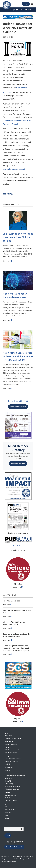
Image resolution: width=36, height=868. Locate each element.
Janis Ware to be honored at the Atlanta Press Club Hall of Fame (18, 237)
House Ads (8, 781)
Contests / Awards (10, 798)
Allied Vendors (9, 773)
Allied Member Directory (18, 448)
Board (7, 818)
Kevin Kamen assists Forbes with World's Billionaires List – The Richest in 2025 (18, 356)
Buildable (13, 861)
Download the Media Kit (18, 407)
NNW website (22, 87)
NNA (6, 807)
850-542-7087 (20, 842)
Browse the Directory (18, 464)
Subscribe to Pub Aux (11, 761)
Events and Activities (11, 744)
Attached (7, 92)
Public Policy (9, 736)
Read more (7, 261)
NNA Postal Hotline (11, 753)
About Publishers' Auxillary (13, 759)
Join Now (8, 747)
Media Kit (8, 764)
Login (26, 4)
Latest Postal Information (13, 738)
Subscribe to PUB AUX (18, 550)
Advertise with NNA (18, 401)
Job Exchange (9, 784)
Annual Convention (11, 795)
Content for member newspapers (15, 776)
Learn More (18, 587)
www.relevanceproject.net (14, 169)
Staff (6, 815)
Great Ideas (8, 778)
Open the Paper (18, 546)
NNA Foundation (10, 809)
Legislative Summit (11, 801)
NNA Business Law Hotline (13, 750)
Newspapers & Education (12, 786)
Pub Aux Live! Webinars (12, 789)
